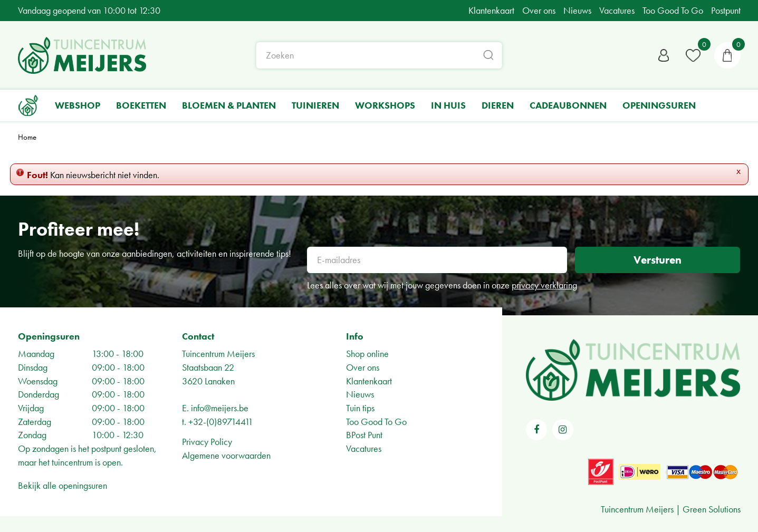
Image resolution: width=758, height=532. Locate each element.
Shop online (367, 354)
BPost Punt (364, 435)
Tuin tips (360, 408)
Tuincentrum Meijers (218, 354)
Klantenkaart (369, 381)
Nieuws (360, 394)
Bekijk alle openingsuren (63, 485)
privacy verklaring (544, 285)
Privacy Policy (207, 442)
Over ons (363, 367)
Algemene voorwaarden (226, 455)
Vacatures (364, 448)
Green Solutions (712, 509)
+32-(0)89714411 (221, 422)
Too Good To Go (376, 422)
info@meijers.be (220, 408)
